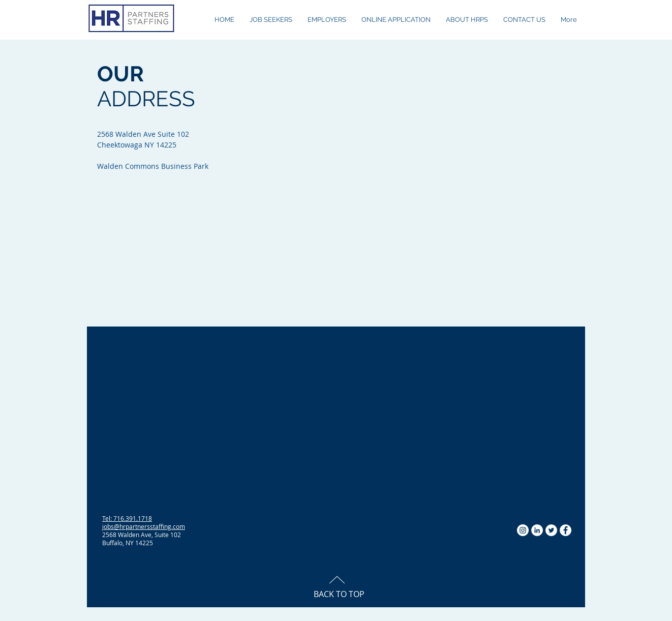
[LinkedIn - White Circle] (537, 530)
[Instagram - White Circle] (523, 530)
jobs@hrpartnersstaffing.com (144, 526)
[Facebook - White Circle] (566, 530)
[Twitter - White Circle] (551, 530)
